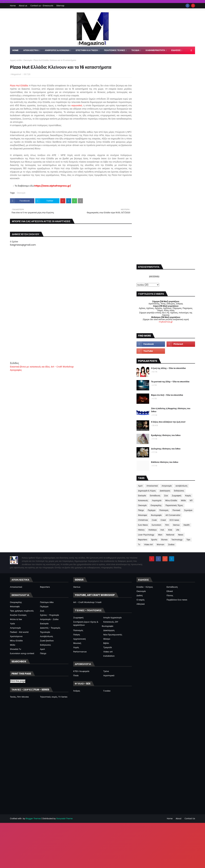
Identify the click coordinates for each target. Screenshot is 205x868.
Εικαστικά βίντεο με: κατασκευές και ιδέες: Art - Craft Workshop (42, 367)
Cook (154, 520)
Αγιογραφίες (16, 370)
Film (167, 525)
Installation (109, 656)
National (170, 535)
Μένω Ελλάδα (171, 500)
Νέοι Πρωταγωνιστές (113, 635)
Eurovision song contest (22, 653)
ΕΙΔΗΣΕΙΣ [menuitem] (176, 50)
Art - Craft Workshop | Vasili (87, 602)
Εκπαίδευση (155, 496)
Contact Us (190, 819)
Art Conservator (173, 515)
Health (187, 525)
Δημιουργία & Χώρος (147, 491)
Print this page (18, 681)
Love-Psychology (146, 535)
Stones (164, 540)
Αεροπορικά (109, 676)
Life (178, 530)
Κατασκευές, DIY (111, 622)
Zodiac (171, 544)
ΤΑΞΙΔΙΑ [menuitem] (135, 50)
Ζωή (42, 611)
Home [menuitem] (15, 50)
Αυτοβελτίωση (46, 636)
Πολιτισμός (164, 510)
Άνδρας (77, 691)
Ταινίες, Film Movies (19, 697)
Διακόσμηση (165, 491)
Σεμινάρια (188, 510)
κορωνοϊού (77, 105)
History (141, 530)
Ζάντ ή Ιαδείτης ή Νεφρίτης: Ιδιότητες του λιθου (171, 410)
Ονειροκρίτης (156, 505)
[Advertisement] (71, 339)
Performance (80, 652)
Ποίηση (77, 635)
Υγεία (12, 624)
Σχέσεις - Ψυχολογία (50, 615)
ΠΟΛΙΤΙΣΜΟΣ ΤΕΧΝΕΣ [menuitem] (115, 50)
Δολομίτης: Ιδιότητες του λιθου (166, 449)
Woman (161, 544)
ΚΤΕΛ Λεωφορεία (81, 671)
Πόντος (170, 595)
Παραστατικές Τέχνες (174, 505)
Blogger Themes (33, 819)
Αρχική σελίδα (16, 60)
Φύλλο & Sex (16, 619)
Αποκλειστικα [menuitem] (31, 50)
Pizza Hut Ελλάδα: (19, 86)
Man (160, 535)
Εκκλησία (142, 496)
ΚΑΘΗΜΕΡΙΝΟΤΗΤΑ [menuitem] (155, 50)
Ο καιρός (141, 600)
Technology (177, 540)
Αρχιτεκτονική (79, 639)
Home (13, 6)
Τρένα (106, 671)
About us (23, 6)
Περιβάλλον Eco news (177, 600)
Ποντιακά (176, 510)
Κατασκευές (143, 500)
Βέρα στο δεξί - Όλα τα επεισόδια (167, 395)
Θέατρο (107, 639)
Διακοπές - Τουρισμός (50, 628)
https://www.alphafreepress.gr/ (53, 186)
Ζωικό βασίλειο (47, 641)
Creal (163, 520)
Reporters (143, 540)
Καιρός (188, 496)
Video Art (148, 544)
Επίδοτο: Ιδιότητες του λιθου (165, 462)
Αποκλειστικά (152, 486)
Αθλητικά (141, 604)
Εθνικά (170, 591)
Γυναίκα (107, 691)
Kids (170, 530)
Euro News (143, 525)
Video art (108, 652)
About (179, 819)
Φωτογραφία (156, 515)
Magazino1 (16, 74)
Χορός (76, 647)
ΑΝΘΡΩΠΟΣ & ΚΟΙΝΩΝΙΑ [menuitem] (57, 50)
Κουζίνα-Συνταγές (18, 615)
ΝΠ (191, 500)
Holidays (153, 530)
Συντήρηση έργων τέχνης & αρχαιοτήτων (86, 623)
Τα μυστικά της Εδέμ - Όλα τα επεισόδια (170, 382)
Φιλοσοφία (15, 607)
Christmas (143, 520)
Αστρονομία (167, 486)
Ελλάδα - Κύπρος (145, 587)
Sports (154, 540)
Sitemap (60, 6)
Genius (176, 525)
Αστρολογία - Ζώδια (49, 619)
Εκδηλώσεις (179, 491)
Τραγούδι (108, 647)
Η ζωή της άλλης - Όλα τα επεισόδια (168, 368)
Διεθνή (140, 595)
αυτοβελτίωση (181, 486)
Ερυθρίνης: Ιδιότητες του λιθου (166, 435)
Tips (188, 540)
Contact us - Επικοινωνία (42, 6)
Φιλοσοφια (143, 515)
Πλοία (76, 676)
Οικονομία (28, 60)
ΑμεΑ (140, 486)
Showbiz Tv (16, 649)
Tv (139, 544)
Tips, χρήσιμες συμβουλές (22, 611)
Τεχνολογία (45, 632)
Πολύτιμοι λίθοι (47, 602)
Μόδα (183, 500)
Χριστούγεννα (16, 636)
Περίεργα (152, 510)
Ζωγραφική (177, 496)
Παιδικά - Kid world (19, 632)
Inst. (162, 530)
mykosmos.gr (166, 322)
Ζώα (166, 496)
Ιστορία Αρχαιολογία (112, 618)
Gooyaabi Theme (64, 819)
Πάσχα (141, 510)
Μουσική (77, 643)
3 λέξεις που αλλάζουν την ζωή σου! (168, 422)
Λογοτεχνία (157, 500)
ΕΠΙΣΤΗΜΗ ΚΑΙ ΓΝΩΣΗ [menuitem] (87, 50)
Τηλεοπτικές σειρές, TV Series (54, 697)
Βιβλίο (106, 643)
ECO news (174, 520)
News (181, 535)
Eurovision (156, 525)
